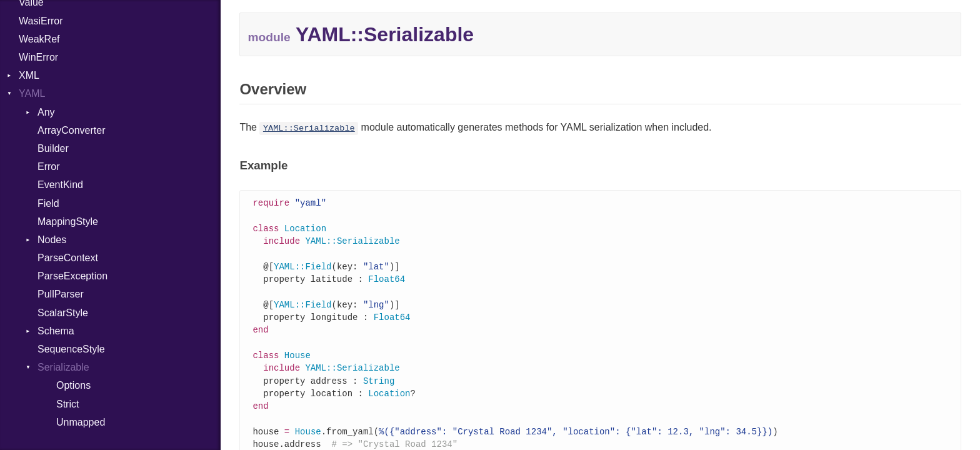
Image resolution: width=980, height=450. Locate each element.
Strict (67, 404)
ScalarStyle (63, 313)
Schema (56, 331)
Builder (53, 148)
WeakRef (39, 39)
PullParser (61, 294)
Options (73, 385)
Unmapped (81, 422)
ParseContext (68, 258)
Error (49, 167)
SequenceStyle (71, 349)
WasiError (41, 21)
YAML (32, 93)
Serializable (63, 367)
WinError (38, 57)
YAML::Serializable (309, 128)
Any (46, 112)
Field (48, 203)
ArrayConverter (71, 130)
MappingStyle (68, 222)
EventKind (60, 185)
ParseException (72, 276)
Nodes (52, 240)
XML (29, 75)
